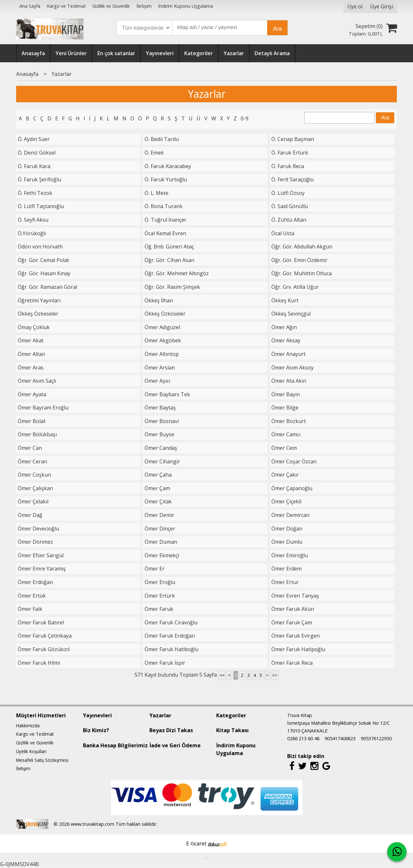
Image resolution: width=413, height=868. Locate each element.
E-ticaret (196, 843)
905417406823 (340, 738)
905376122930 (376, 738)
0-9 (245, 118)
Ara (277, 29)
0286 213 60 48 (303, 738)
